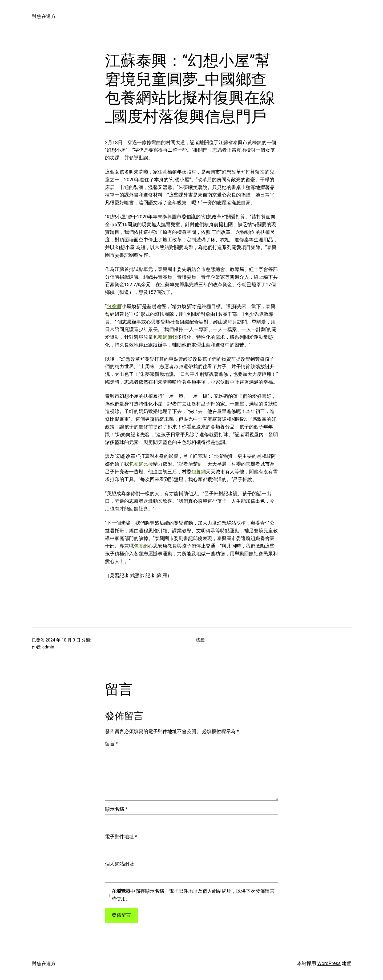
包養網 (114, 306)
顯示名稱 (116, 809)
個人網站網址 (119, 864)
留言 (111, 744)
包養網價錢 (165, 337)
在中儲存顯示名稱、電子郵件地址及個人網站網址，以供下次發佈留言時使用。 (193, 895)
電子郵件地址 (121, 837)
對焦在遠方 (44, 16)
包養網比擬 (141, 464)
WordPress (329, 963)
